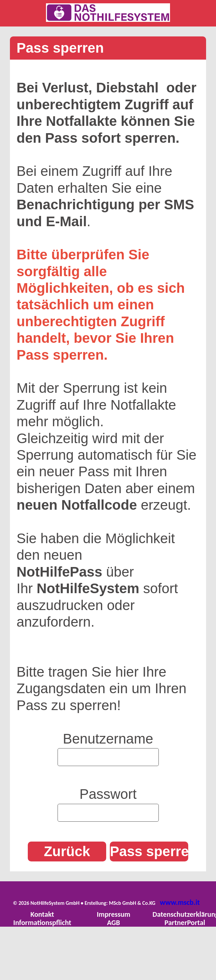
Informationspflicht (42, 923)
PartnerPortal (185, 923)
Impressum (113, 914)
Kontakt (42, 914)
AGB (114, 923)
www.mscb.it (180, 902)
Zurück (67, 851)
